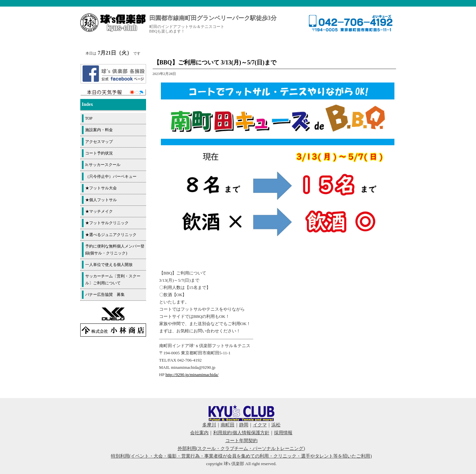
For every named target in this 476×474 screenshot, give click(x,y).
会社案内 (199, 433)
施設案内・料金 (99, 130)
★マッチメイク (99, 211)
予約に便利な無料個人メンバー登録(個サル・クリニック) (115, 249)
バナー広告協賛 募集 (105, 295)
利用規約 (222, 433)
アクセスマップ (99, 142)
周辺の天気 (113, 92)
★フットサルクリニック (107, 223)
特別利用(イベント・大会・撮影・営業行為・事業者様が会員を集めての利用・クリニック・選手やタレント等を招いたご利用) (241, 456)
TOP (89, 118)
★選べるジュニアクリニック (111, 235)
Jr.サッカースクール (103, 165)
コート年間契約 (241, 441)
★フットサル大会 (101, 188)
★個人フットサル (101, 200)
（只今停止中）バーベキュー (111, 177)
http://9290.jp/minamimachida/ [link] (192, 375)
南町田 (228, 425)
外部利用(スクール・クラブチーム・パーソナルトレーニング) (241, 449)
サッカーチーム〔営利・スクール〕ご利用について (113, 279)
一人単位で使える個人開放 (109, 265)
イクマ (260, 425)
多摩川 (209, 425)
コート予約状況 (99, 153)
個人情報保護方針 (251, 433)
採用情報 (283, 433)
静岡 (244, 425)
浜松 (276, 425)
